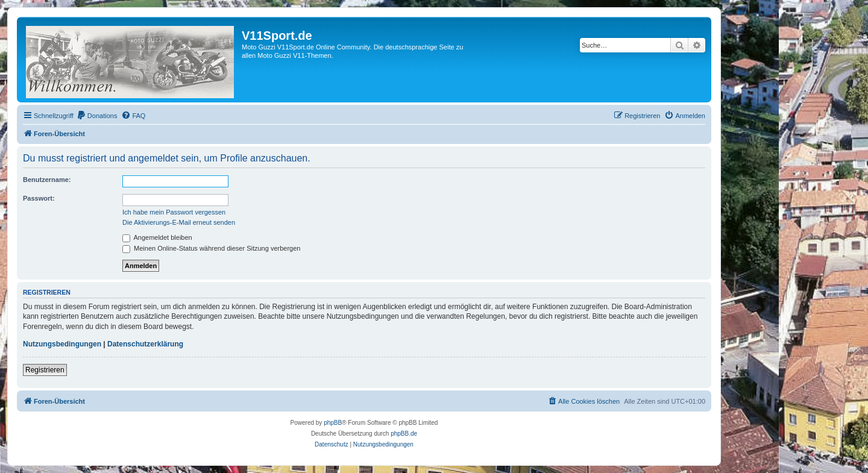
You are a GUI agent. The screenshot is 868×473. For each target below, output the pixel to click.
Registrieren (45, 370)
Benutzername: (47, 180)
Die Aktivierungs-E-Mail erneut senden (179, 222)
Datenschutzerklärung (145, 344)
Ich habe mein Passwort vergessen (174, 212)
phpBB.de (404, 434)
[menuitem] (97, 116)
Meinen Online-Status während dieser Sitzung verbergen (211, 248)
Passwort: (39, 198)
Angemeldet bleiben (157, 237)
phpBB (333, 423)
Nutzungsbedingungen (62, 344)
